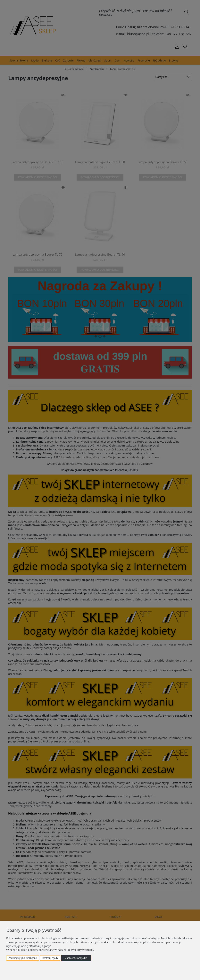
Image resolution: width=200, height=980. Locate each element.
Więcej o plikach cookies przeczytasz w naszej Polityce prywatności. (50, 950)
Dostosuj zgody (50, 958)
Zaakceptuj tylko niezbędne (23, 958)
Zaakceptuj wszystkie (76, 958)
